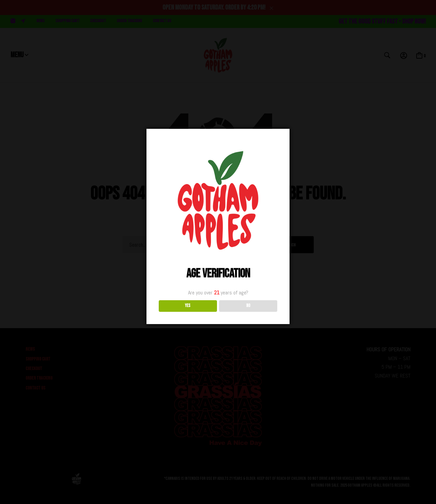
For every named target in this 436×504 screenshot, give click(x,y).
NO (248, 306)
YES (188, 306)
